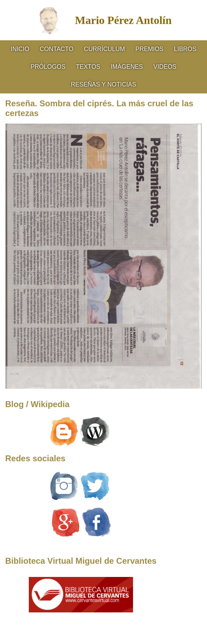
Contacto (56, 49)
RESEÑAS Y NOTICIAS (104, 84)
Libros (185, 49)
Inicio (20, 49)
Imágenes (127, 67)
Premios (150, 49)
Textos (88, 67)
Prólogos (48, 67)
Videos (165, 67)
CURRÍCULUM (104, 49)
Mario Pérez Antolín (123, 20)
